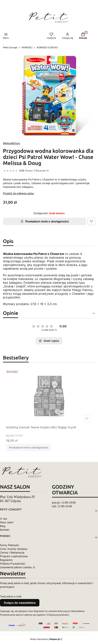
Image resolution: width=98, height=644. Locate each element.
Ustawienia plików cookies (16, 567)
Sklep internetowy (45, 639)
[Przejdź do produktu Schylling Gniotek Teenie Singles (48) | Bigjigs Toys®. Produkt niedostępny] (49, 396)
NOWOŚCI (27, 47)
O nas (4, 519)
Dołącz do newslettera (20, 603)
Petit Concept (10, 47)
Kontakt (5, 530)
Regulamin (6, 560)
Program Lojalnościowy (14, 556)
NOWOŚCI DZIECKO (47, 47)
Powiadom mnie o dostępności (45, 221)
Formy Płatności (10, 545)
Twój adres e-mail (11, 596)
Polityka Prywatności (13, 564)
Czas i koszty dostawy (14, 549)
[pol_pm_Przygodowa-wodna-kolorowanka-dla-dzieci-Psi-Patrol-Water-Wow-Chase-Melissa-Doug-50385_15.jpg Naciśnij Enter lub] (49, 95)
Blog (3, 526)
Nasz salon (7, 522)
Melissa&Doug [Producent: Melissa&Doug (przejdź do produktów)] (11, 143)
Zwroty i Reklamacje (12, 552)
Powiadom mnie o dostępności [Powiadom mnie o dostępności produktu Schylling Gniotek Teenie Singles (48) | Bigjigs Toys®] (29, 447)
